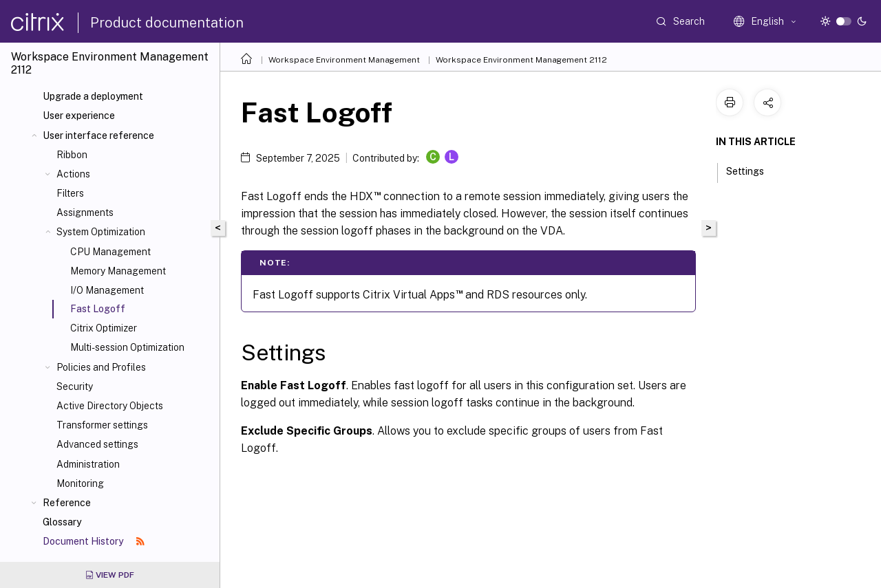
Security (75, 386)
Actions (73, 174)
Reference (67, 503)
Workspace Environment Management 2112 (521, 60)
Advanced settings (97, 444)
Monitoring (80, 483)
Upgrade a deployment (93, 96)
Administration (88, 464)
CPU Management (110, 252)
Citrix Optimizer (104, 328)
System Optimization (101, 232)
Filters (70, 193)
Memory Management (118, 271)
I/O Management (107, 290)
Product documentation (167, 23)
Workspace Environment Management (344, 60)
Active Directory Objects (110, 406)
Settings (753, 170)
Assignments (85, 213)
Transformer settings (102, 425)
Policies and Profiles (101, 367)
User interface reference (98, 135)
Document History (94, 541)
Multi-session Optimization (127, 347)
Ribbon (72, 155)
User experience (79, 116)
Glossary (62, 522)
